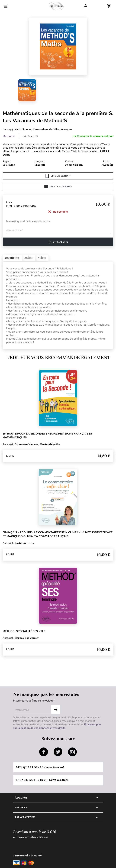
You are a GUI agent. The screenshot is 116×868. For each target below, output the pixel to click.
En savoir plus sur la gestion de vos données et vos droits (57, 726)
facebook (44, 752)
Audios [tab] (29, 258)
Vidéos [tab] (42, 258)
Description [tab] (12, 258)
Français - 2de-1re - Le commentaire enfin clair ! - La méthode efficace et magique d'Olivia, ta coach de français (58, 534)
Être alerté (58, 242)
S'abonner (56, 710)
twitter (58, 752)
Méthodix (9, 136)
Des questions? (40, 767)
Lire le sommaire (58, 186)
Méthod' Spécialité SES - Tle (24, 631)
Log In (86, 6)
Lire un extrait (58, 176)
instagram (72, 752)
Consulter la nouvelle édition (93, 136)
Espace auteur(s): (42, 780)
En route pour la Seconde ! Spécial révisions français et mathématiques (47, 436)
